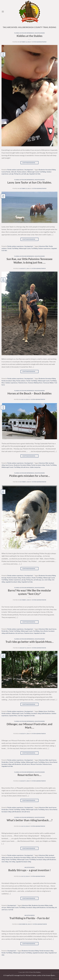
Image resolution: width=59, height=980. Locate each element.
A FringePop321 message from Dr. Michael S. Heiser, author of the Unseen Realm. (29, 975)
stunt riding (48, 580)
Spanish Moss (13, 716)
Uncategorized (40, 33)
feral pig (4, 578)
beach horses (9, 465)
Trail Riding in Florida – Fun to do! (29, 918)
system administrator (39, 42)
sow (43, 580)
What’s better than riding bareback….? (30, 820)
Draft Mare (51, 711)
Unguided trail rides (35, 174)
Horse (47, 762)
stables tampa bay (35, 467)
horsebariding (50, 907)
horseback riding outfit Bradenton (41, 713)
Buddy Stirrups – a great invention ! (29, 870)
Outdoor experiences (44, 248)
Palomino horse (23, 383)
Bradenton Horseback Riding (47, 170)
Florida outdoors (22, 172)
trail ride (20, 716)
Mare (3, 383)
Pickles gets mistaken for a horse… (30, 476)
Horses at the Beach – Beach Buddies (29, 393)
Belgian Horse (43, 711)
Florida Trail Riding (13, 248)
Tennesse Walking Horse (35, 383)
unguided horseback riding (13, 582)
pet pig (11, 174)
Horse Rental (44, 631)
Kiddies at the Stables (29, 36)
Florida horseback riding (9, 381)
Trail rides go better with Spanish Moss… (30, 642)
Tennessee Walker (48, 383)
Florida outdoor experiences (24, 33)
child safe (14, 172)
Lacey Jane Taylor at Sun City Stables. (30, 182)
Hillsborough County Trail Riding (37, 172)
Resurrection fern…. (29, 775)
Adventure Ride (44, 246)
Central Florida (6, 172)
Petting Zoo (17, 174)
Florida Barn (5, 631)
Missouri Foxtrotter (36, 764)
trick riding (12, 862)
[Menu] (3, 12)
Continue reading (30, 163)
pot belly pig (25, 174)
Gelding (23, 762)
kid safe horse (25, 467)
